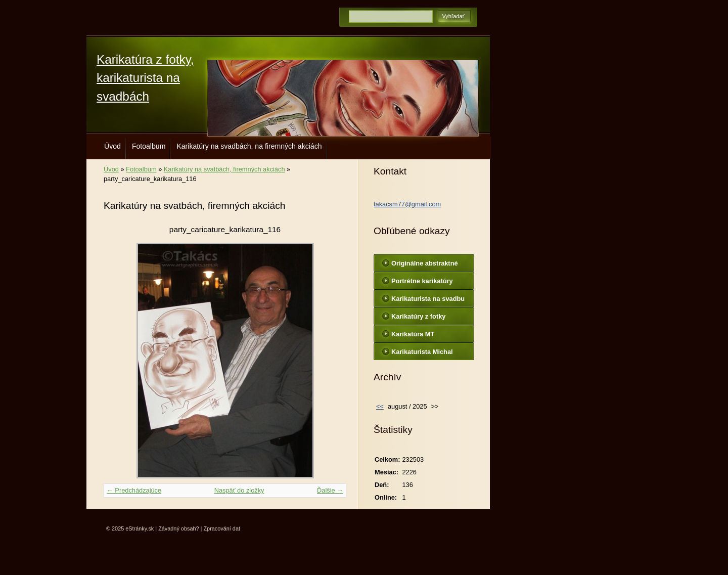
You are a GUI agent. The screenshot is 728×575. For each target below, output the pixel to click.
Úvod (112, 146)
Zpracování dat (222, 528)
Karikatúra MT (413, 334)
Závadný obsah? (178, 528)
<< (380, 406)
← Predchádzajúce (134, 490)
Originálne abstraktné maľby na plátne (425, 266)
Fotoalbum (149, 146)
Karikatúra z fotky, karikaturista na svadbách (145, 78)
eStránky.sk (140, 528)
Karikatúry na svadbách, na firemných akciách (249, 146)
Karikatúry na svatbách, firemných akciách (224, 169)
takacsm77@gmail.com (407, 204)
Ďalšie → (330, 490)
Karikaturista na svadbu (428, 299)
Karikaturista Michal (422, 352)
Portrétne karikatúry (422, 281)
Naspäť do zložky (239, 490)
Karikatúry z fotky (418, 316)
